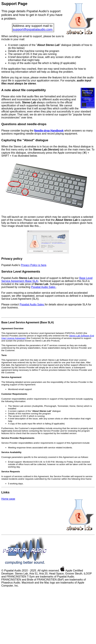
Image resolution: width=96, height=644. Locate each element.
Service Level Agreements (21, 271)
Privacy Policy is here (34, 265)
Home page (8, 499)
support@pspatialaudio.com (33, 29)
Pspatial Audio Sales (44, 287)
